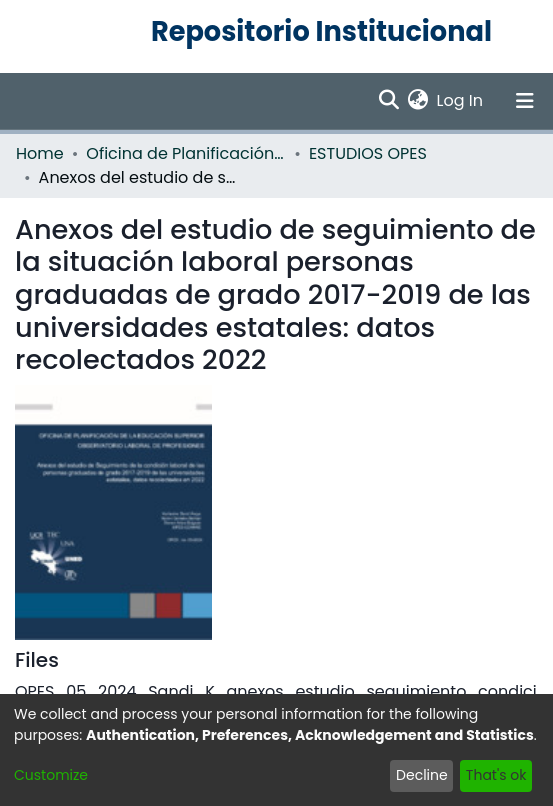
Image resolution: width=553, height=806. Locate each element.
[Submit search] (389, 101)
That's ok (496, 775)
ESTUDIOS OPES (368, 153)
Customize (51, 775)
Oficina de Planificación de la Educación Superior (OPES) (186, 153)
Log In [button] (461, 100)
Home (40, 153)
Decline (422, 775)
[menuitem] (418, 101)
